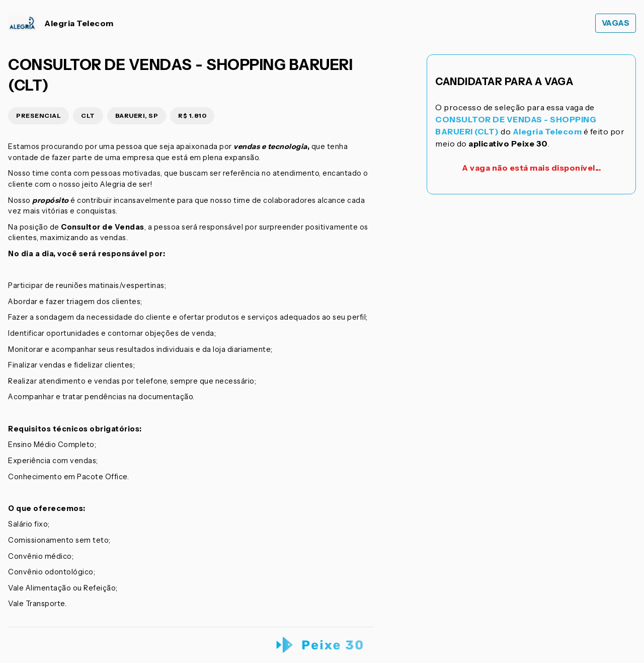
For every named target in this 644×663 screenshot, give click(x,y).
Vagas (616, 23)
